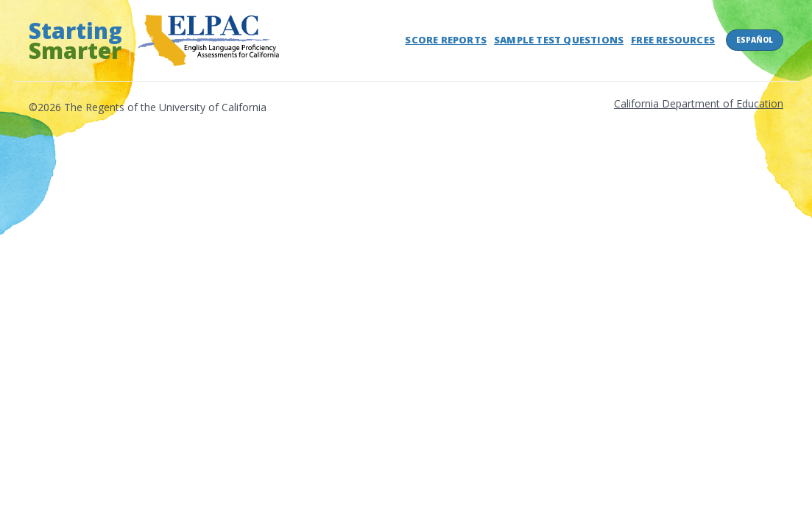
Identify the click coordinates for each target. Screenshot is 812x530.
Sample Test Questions (559, 40)
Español (755, 40)
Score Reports (446, 40)
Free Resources (673, 40)
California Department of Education (699, 103)
